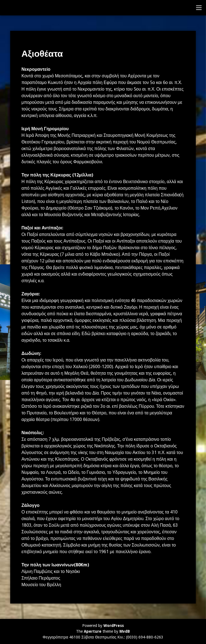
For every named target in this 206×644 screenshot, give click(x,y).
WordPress (114, 626)
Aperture (93, 631)
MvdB (125, 631)
